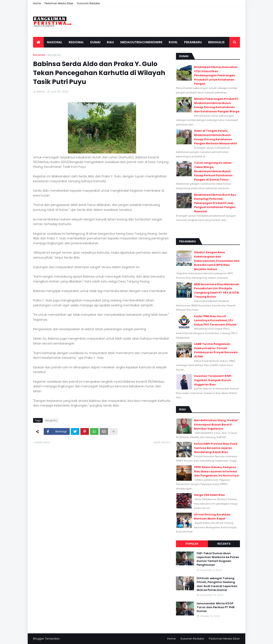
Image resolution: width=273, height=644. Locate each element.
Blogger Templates (46, 639)
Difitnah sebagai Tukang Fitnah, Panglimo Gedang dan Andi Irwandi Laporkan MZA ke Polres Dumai (217, 584)
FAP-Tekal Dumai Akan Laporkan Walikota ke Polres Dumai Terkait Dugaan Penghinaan (218, 559)
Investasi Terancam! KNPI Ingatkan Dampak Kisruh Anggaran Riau (213, 380)
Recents (224, 544)
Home (37, 3)
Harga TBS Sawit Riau (209, 495)
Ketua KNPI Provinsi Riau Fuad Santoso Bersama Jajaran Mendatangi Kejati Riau (216, 448)
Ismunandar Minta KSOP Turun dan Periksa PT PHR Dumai (216, 607)
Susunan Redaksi (89, 3)
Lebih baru (42, 442)
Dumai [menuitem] (95, 42)
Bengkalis (54, 55)
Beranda (39, 55)
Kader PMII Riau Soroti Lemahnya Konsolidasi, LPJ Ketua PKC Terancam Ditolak (215, 320)
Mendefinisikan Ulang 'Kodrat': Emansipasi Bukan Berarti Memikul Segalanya (217, 424)
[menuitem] (38, 42)
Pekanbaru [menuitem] (193, 42)
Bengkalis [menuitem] (216, 42)
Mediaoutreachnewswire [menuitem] (141, 42)
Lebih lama (161, 442)
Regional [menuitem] (76, 42)
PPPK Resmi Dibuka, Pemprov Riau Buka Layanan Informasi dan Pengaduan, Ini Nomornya (216, 471)
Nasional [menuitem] (55, 42)
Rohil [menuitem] (173, 42)
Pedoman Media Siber (59, 3)
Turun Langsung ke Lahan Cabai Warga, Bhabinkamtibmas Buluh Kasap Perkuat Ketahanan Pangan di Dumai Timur (213, 171)
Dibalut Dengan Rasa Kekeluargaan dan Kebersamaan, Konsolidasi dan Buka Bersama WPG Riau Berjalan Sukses (217, 261)
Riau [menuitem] (110, 42)
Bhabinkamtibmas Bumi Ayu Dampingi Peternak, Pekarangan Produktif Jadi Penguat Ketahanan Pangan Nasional (215, 203)
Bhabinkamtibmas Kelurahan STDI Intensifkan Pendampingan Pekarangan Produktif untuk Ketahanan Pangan (216, 75)
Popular (192, 544)
